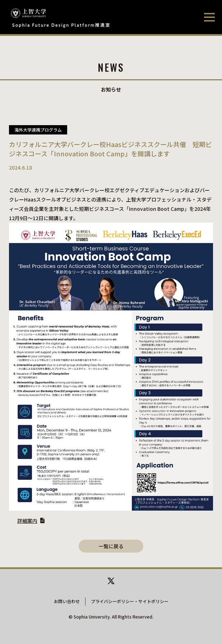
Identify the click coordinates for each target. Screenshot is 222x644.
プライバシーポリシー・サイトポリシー (130, 601)
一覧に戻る (111, 546)
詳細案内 (27, 521)
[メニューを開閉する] (209, 18)
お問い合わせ (67, 601)
